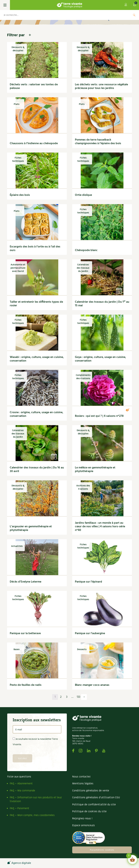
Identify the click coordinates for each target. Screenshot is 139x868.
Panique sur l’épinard (89, 582)
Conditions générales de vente (91, 791)
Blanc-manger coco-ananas (92, 685)
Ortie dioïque (83, 195)
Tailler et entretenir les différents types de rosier (36, 304)
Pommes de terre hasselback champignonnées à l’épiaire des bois (98, 142)
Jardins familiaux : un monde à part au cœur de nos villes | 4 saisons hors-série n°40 (100, 527)
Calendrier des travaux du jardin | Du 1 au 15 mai (102, 304)
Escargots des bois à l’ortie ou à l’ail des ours (35, 249)
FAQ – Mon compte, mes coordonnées (32, 815)
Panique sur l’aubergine (90, 633)
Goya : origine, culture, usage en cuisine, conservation (100, 359)
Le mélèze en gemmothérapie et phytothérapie (95, 470)
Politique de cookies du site (89, 811)
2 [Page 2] (61, 697)
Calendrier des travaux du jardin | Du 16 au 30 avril (37, 470)
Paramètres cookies (102, 850)
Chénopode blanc (86, 250)
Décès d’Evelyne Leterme (26, 582)
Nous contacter (81, 777)
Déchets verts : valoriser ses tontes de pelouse (34, 86)
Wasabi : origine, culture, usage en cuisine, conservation (37, 359)
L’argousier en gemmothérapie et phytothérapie (31, 528)
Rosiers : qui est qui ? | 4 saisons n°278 (99, 416)
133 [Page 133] (78, 697)
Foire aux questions (19, 777)
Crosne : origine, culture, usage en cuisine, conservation (36, 414)
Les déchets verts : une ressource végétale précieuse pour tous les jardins (101, 86)
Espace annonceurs (84, 825)
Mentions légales (83, 784)
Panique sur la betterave (25, 633)
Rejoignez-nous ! (82, 818)
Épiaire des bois (20, 195)
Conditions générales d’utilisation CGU (96, 797)
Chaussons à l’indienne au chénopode (34, 143)
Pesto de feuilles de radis (26, 685)
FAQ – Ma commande (22, 791)
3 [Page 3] (67, 697)
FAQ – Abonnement (21, 784)
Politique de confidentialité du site (94, 805)
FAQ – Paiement (19, 808)
